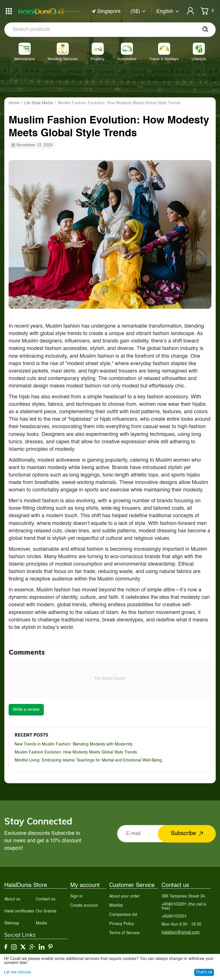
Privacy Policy (122, 924)
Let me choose (17, 972)
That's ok (204, 972)
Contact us (46, 899)
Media (41, 923)
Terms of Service (124, 933)
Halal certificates (19, 911)
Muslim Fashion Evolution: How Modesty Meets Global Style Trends (76, 752)
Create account (84, 906)
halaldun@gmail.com (181, 932)
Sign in (76, 896)
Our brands (46, 911)
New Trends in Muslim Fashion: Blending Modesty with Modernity (74, 744)
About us (12, 899)
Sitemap (12, 923)
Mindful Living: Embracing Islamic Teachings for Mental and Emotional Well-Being (88, 760)
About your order (124, 896)
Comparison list (123, 915)
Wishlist (116, 906)
